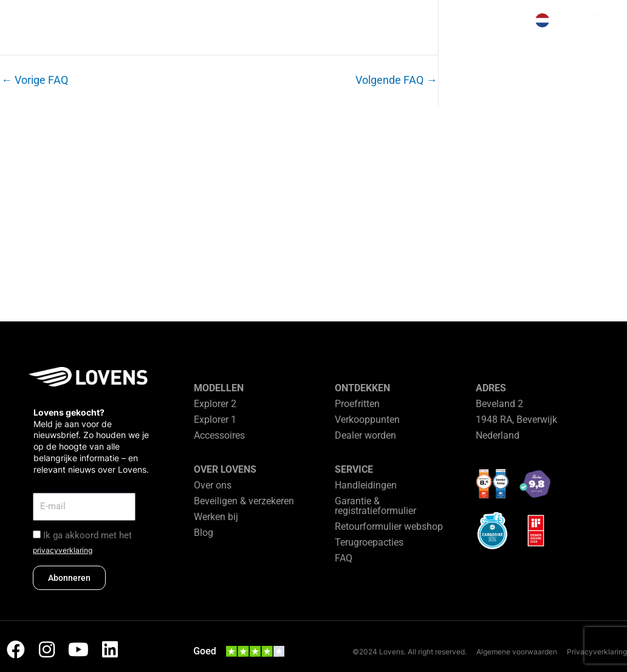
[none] (542, 20)
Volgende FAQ (396, 80)
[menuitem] (542, 20)
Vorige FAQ (35, 80)
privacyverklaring (63, 550)
